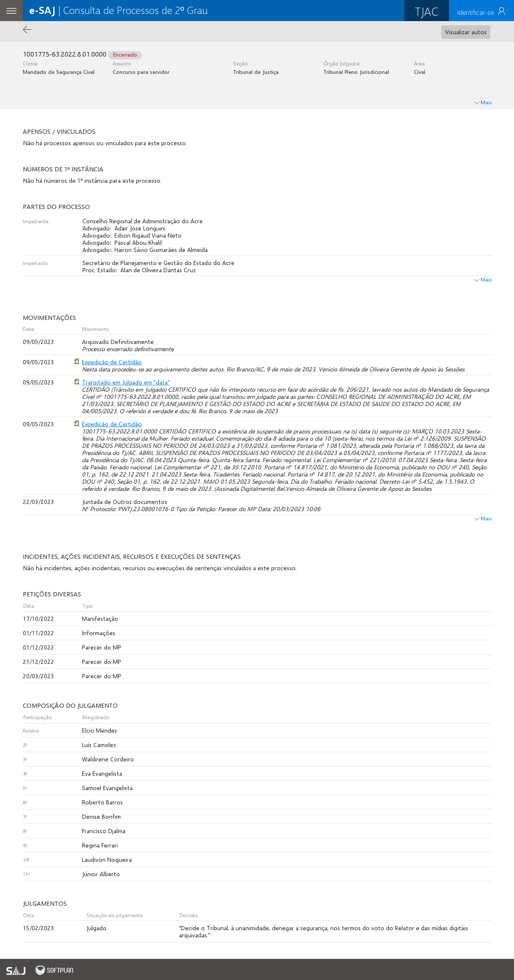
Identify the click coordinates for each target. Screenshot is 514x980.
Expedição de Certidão (112, 362)
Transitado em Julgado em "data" (126, 382)
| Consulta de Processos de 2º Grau (118, 10)
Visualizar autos (466, 32)
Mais (483, 280)
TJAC (427, 11)
